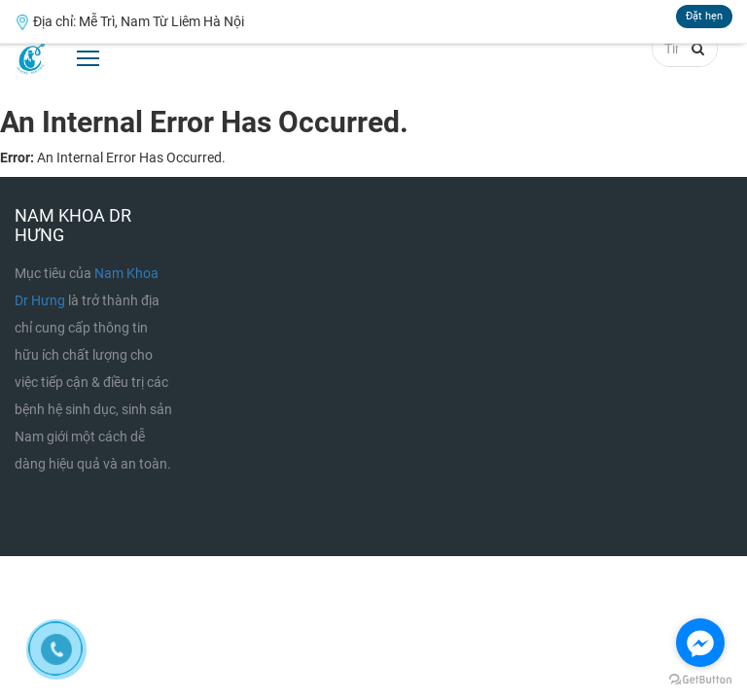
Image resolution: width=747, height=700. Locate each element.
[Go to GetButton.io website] (700, 680)
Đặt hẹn (704, 16)
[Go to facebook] (700, 643)
